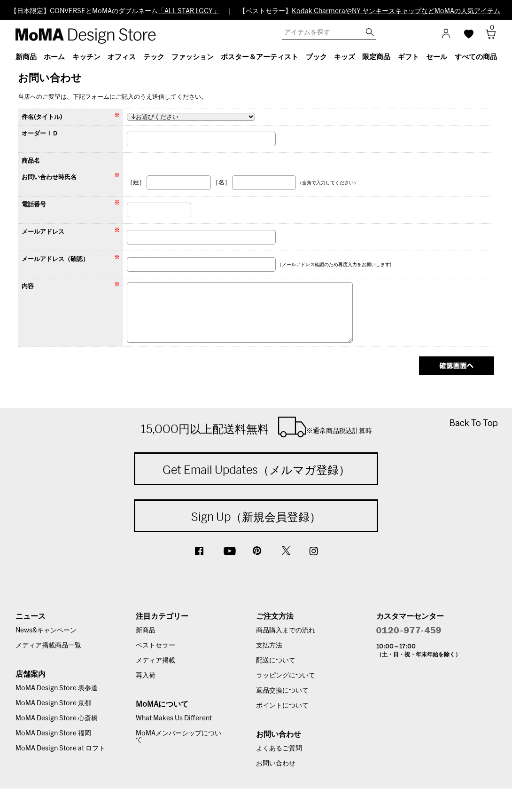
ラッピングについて (286, 676)
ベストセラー (155, 646)
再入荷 (146, 676)
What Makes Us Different (174, 718)
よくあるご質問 (279, 749)
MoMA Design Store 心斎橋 (57, 718)
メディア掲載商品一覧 (48, 646)
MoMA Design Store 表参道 (57, 688)
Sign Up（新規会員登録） (256, 517)
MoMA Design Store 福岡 (53, 733)
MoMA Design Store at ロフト (60, 749)
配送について (276, 661)
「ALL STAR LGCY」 (189, 11)
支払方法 (269, 646)
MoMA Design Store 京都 (53, 703)
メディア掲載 (155, 661)
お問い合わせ (276, 764)
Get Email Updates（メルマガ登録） (256, 470)
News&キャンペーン (46, 631)
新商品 (146, 631)
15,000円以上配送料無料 (256, 427)
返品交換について (282, 691)
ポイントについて (282, 706)
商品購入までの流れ (286, 631)
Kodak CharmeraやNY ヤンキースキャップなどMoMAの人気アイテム (396, 11)
